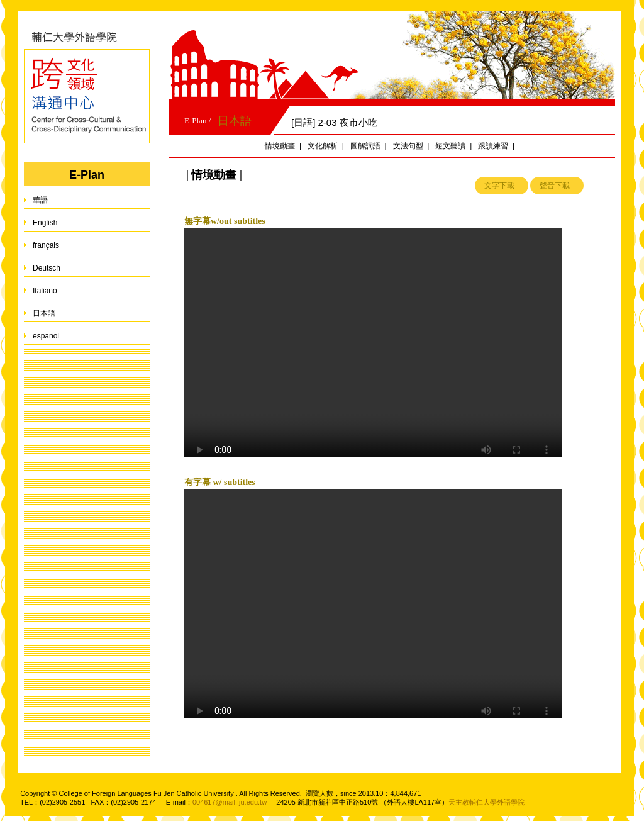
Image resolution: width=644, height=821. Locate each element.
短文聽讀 (450, 146)
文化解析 (323, 146)
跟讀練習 (493, 146)
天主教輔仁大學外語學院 (486, 802)
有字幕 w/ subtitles (220, 482)
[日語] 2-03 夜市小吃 (334, 122)
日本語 (235, 121)
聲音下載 (555, 186)
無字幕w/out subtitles (225, 221)
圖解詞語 (365, 146)
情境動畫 (280, 146)
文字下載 (499, 186)
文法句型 (408, 146)
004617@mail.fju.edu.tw (230, 802)
